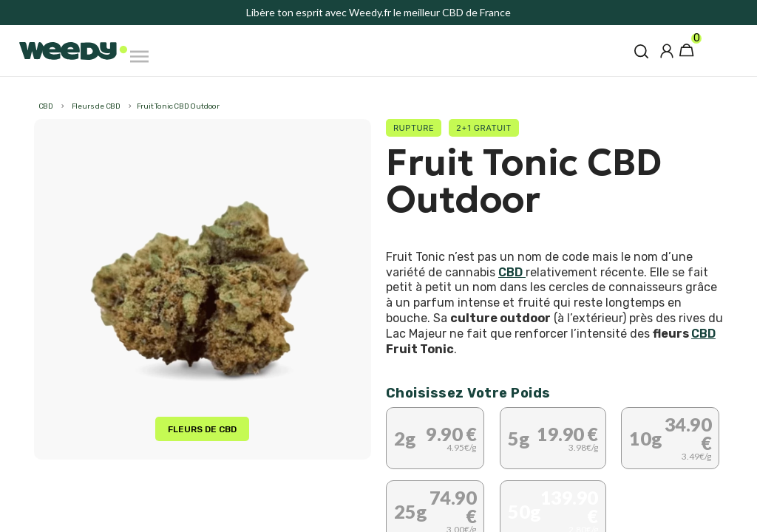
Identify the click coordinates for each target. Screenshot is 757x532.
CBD (512, 272)
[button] (641, 51)
